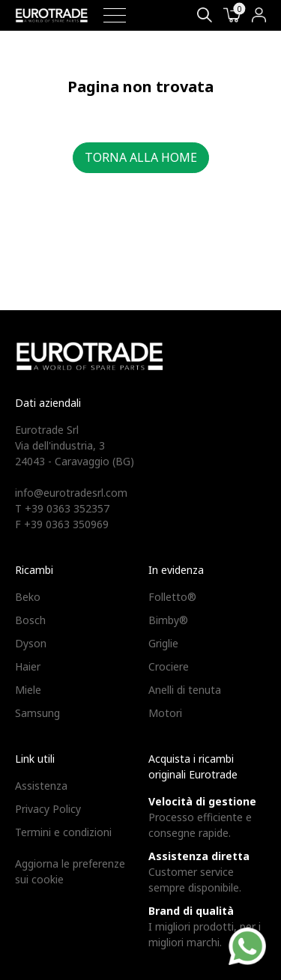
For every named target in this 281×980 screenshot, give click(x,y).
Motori (165, 713)
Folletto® (172, 597)
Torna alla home (141, 157)
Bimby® (168, 620)
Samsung (37, 713)
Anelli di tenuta (185, 690)
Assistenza (41, 786)
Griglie (163, 643)
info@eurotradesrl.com (71, 493)
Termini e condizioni (63, 832)
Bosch (30, 620)
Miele (28, 690)
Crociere (169, 666)
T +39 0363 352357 (62, 508)
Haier (28, 666)
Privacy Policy (48, 809)
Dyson (31, 643)
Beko (28, 597)
